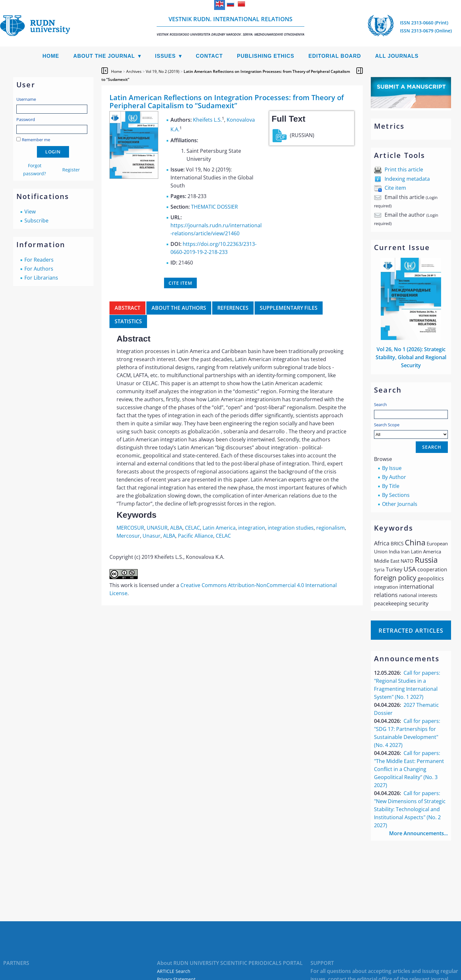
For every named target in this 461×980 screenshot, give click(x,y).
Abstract (127, 308)
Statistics (128, 321)
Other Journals (400, 504)
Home (51, 56)
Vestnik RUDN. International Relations (230, 26)
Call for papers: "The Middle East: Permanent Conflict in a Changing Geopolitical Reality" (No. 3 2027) (409, 769)
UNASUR (157, 528)
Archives (134, 71)
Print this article (404, 169)
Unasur (152, 536)
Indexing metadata (407, 179)
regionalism (331, 528)
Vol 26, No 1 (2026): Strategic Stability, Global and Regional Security (411, 357)
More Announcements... (418, 833)
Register (71, 170)
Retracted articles (411, 630)
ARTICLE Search (174, 971)
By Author (394, 477)
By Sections (396, 495)
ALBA (176, 528)
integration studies (291, 528)
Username (26, 99)
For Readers (39, 260)
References (233, 308)
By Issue (392, 468)
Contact (209, 56)
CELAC (192, 528)
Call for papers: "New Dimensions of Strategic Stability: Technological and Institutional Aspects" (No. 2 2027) (410, 809)
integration (252, 528)
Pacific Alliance (196, 536)
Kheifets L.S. (207, 120)
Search (380, 404)
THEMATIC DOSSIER (214, 207)
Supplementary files (289, 308)
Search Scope (411, 430)
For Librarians (41, 278)
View (30, 212)
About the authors (179, 308)
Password (26, 119)
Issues (165, 56)
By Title (391, 486)
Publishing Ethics (266, 56)
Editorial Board (335, 56)
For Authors (39, 269)
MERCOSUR (130, 528)
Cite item (395, 188)
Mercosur (128, 536)
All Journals (397, 56)
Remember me (36, 140)
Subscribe (36, 221)
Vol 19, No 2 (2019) (163, 71)
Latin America (219, 528)
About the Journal (104, 56)
